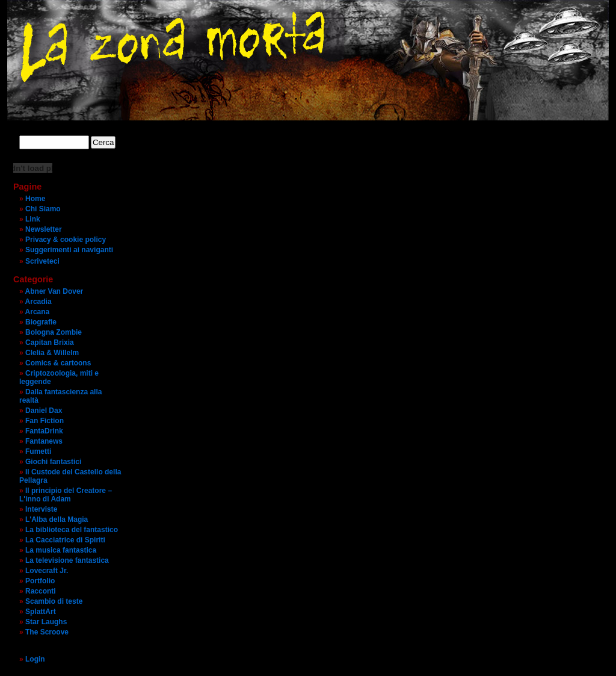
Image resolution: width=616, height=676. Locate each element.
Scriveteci (42, 261)
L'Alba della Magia (57, 519)
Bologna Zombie (54, 332)
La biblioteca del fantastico (72, 530)
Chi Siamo (43, 209)
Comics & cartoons (58, 363)
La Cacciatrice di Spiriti (65, 540)
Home (35, 199)
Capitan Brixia (50, 343)
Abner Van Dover (54, 291)
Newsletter (44, 229)
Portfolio (40, 581)
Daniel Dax (44, 411)
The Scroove (47, 632)
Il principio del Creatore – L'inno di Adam (66, 495)
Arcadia (38, 302)
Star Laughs (46, 622)
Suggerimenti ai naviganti (69, 250)
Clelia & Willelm (52, 353)
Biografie (41, 322)
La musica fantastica (61, 550)
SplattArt (41, 612)
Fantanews (44, 441)
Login (35, 659)
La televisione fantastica (67, 560)
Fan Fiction (45, 421)
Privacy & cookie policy (66, 240)
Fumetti (38, 451)
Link (33, 219)
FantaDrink (44, 431)
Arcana (38, 312)
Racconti (41, 591)
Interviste (41, 509)
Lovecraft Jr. (47, 571)
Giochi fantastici (53, 462)
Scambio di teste (54, 601)
